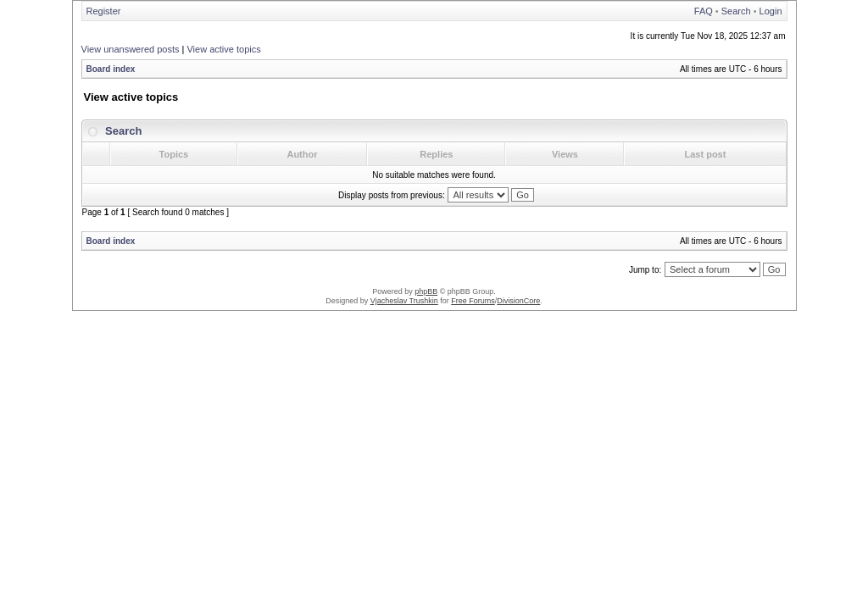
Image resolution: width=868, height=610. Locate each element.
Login (771, 11)
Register (104, 11)
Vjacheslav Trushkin (404, 301)
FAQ (704, 11)
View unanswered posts (131, 49)
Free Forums (473, 301)
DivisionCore (518, 301)
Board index (111, 69)
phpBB (426, 291)
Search (736, 11)
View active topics (223, 49)
